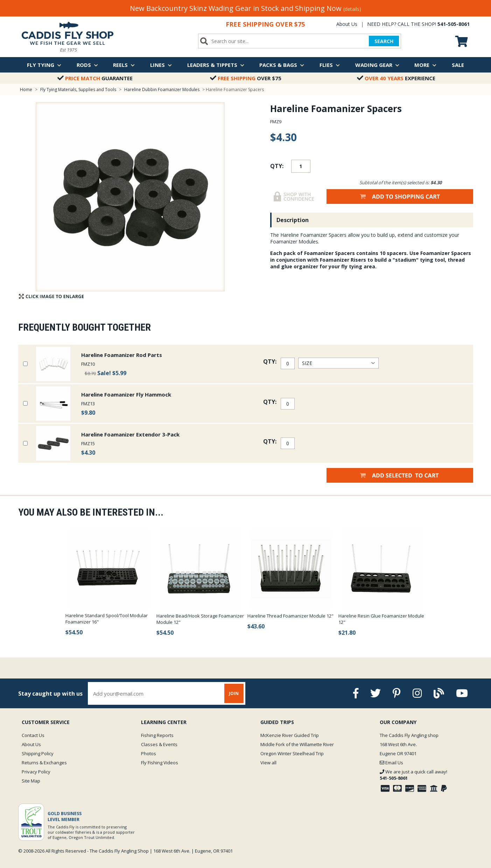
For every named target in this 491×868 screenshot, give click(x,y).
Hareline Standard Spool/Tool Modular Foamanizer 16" (107, 619)
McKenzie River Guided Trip (290, 735)
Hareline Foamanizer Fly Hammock (126, 394)
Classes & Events (159, 744)
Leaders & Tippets (216, 65)
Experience (396, 78)
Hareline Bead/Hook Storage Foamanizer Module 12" (200, 619)
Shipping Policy (38, 753)
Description (293, 220)
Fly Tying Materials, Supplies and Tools (78, 89)
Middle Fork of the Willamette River (297, 744)
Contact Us (33, 735)
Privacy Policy (36, 772)
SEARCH (384, 41)
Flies (330, 65)
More (425, 65)
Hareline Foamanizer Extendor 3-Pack (130, 434)
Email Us (391, 763)
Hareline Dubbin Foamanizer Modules (162, 89)
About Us (347, 24)
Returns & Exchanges (44, 763)
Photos (149, 753)
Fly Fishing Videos (160, 763)
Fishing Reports (157, 735)
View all (268, 763)
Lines (161, 65)
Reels (124, 65)
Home (26, 89)
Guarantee (95, 78)
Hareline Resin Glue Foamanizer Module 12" (381, 619)
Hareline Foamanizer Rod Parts (122, 355)
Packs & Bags (282, 65)
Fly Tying (44, 65)
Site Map (31, 781)
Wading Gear (377, 65)
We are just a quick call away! (413, 775)
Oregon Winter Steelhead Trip (292, 753)
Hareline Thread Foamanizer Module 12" (290, 616)
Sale (458, 65)
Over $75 (246, 78)
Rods (87, 65)
